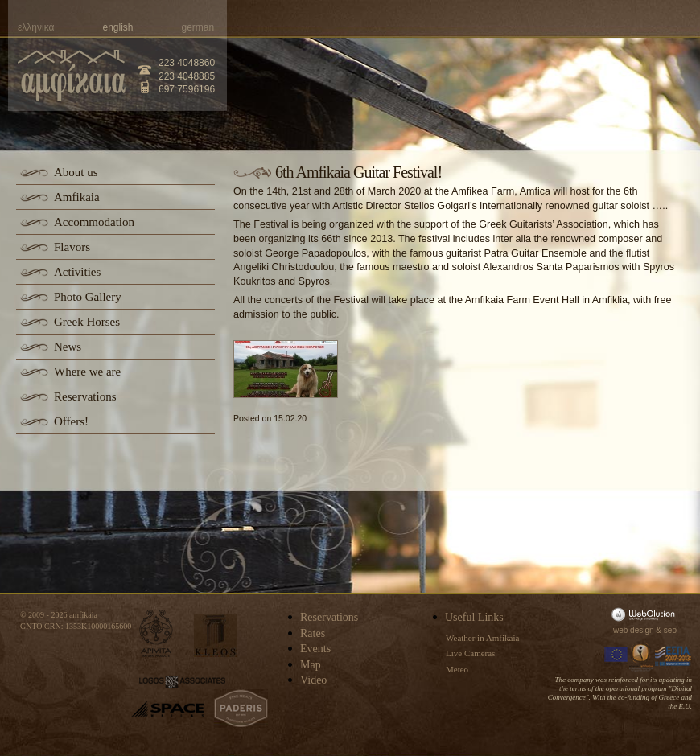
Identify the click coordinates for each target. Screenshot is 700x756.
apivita (156, 633)
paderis (241, 709)
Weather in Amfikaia (482, 638)
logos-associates (182, 682)
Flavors (72, 247)
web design (634, 630)
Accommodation (94, 222)
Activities (77, 272)
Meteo (457, 669)
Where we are (87, 372)
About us (76, 172)
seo (670, 630)
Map (311, 665)
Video (313, 680)
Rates (313, 633)
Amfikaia (77, 197)
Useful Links (474, 617)
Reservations (85, 396)
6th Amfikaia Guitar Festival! (358, 172)
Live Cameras (470, 653)
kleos (216, 636)
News (68, 347)
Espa (673, 656)
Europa (616, 656)
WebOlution (646, 614)
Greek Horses (87, 322)
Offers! (71, 421)
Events (315, 649)
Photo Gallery (88, 297)
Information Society (642, 656)
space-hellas (167, 709)
